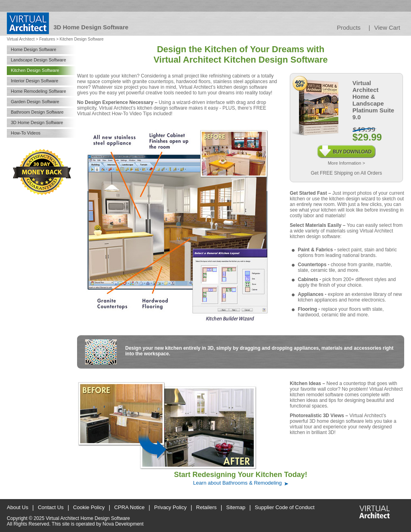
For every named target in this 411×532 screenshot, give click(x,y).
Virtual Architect (21, 39)
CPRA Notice (129, 507)
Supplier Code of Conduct (285, 507)
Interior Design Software (35, 81)
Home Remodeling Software (39, 91)
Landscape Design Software (39, 60)
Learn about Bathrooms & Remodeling (237, 483)
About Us (17, 507)
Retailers (207, 507)
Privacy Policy (170, 507)
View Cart (387, 28)
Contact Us (51, 507)
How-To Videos (26, 133)
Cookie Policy (89, 507)
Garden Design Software (35, 102)
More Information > (347, 163)
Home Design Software (34, 49)
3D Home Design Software (37, 122)
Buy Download (346, 148)
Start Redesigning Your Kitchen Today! (240, 475)
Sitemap (236, 507)
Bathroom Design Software (37, 112)
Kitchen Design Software (35, 70)
